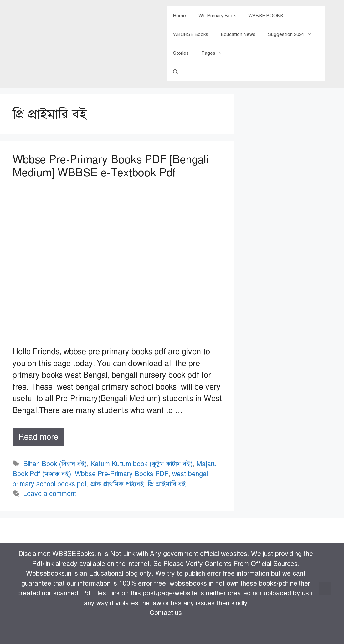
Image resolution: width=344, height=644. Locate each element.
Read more (42, 438)
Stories (181, 53)
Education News (238, 34)
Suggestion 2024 (293, 34)
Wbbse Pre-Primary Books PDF (122, 474)
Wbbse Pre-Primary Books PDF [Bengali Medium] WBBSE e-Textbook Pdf (111, 166)
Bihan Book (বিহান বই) (55, 464)
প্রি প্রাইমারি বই (167, 484)
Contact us (166, 613)
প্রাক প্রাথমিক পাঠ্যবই (117, 484)
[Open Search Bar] (175, 72)
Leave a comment (50, 494)
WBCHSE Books (191, 34)
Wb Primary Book (217, 16)
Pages (215, 53)
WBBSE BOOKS (266, 16)
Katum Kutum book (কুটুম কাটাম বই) (141, 464)
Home (180, 16)
